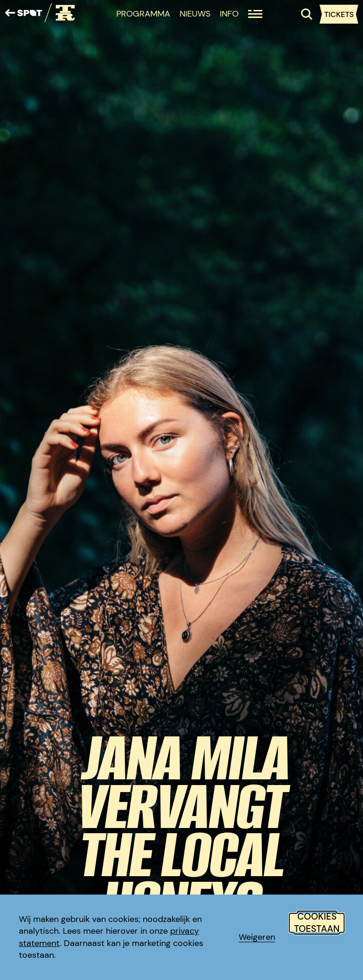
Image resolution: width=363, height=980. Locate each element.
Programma (143, 14)
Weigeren (257, 937)
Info (229, 14)
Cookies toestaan (317, 923)
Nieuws (195, 14)
